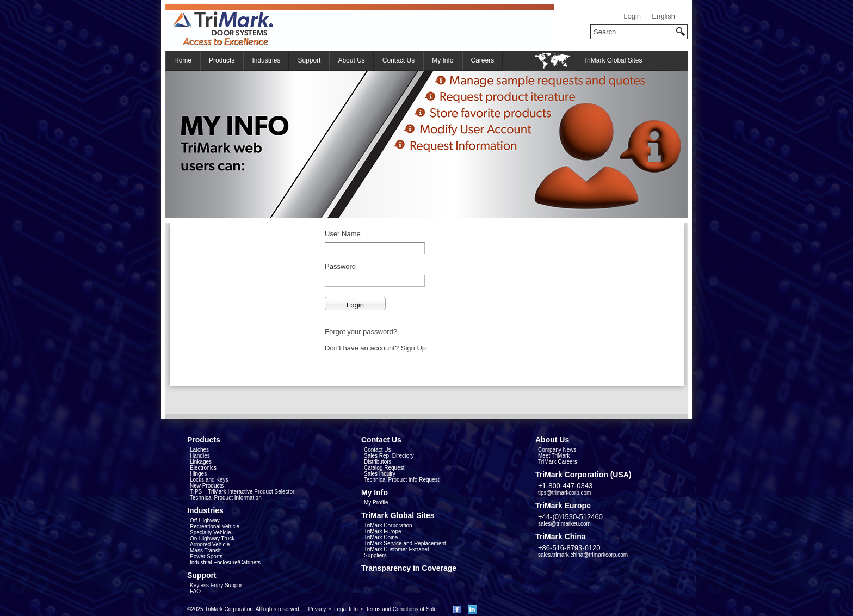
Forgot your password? (361, 332)
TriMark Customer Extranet (397, 549)
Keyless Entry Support (217, 585)
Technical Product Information (226, 498)
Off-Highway (205, 520)
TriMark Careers (558, 462)
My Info (443, 60)
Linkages (201, 462)
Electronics (203, 468)
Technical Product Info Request (401, 480)
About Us (351, 60)
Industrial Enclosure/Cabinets (225, 562)
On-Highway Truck (212, 538)
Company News (557, 450)
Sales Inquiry (380, 474)
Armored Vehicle (210, 544)
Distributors (378, 462)
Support (309, 60)
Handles (200, 456)
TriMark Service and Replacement (405, 543)
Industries (266, 60)
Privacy (317, 609)
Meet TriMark (554, 456)
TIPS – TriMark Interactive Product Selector (242, 492)
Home (183, 60)
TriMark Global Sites (613, 60)
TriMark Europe (383, 531)
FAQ (195, 591)
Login (632, 16)
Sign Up (413, 348)
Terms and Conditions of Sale (401, 609)
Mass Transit (205, 550)
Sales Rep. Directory (389, 456)
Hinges (198, 474)
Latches (199, 450)
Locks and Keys (209, 480)
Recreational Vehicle (215, 526)
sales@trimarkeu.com (564, 524)
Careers (483, 60)
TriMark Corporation (388, 525)
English (663, 16)
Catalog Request (384, 468)
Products (222, 60)
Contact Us (398, 60)
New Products (207, 486)
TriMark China (381, 537)
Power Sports (206, 556)
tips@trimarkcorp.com (564, 493)
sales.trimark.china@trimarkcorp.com (583, 555)
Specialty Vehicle (211, 532)
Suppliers (375, 555)
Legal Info (346, 609)
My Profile (376, 503)
